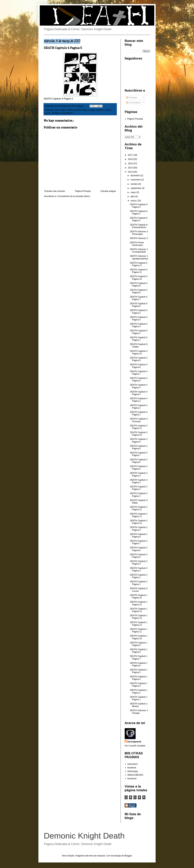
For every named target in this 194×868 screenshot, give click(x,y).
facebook (132, 768)
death (63, 110)
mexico (108, 110)
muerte (48, 113)
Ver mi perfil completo (135, 746)
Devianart (132, 779)
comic (57, 110)
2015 (131, 164)
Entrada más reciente (55, 191)
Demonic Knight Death (84, 836)
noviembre (136, 180)
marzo (134, 201)
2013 (131, 172)
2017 (131, 155)
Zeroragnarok (134, 742)
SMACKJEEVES (135, 775)
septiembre (136, 188)
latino (85, 110)
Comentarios (134, 103)
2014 (131, 168)
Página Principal (83, 191)
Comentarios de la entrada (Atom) (74, 196)
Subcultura (132, 764)
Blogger (128, 856)
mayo (134, 192)
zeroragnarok (67, 113)
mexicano (99, 110)
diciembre (136, 175)
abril (133, 197)
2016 (131, 159)
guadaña (78, 110)
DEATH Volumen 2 (139, 238)
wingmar (101, 856)
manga (91, 110)
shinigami (56, 113)
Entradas (132, 98)
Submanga (132, 771)
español (70, 110)
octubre (134, 184)
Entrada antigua (108, 191)
